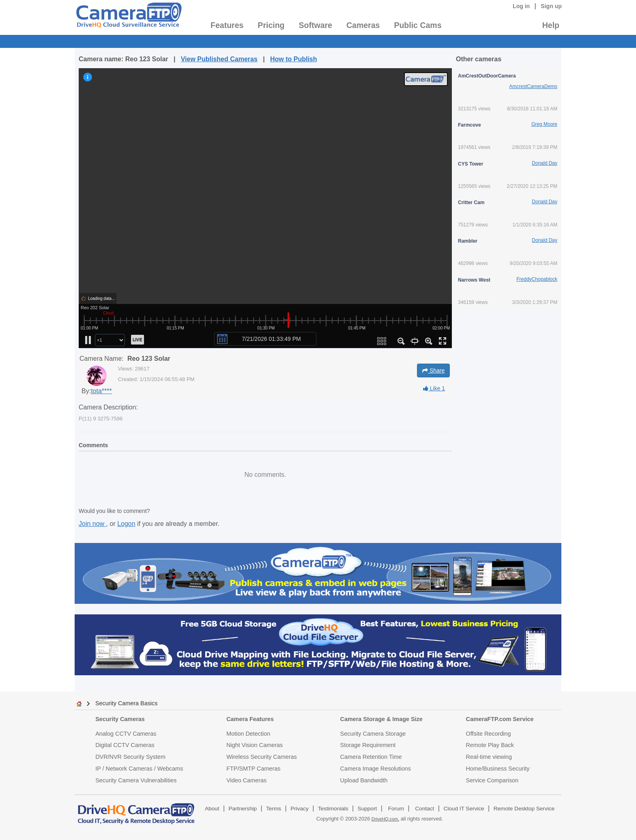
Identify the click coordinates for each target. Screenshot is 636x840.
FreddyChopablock (537, 279)
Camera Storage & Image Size (381, 719)
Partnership (243, 809)
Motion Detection (248, 734)
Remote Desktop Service (524, 809)
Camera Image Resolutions (376, 769)
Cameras (363, 25)
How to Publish (294, 59)
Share (433, 370)
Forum (396, 809)
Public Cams (418, 25)
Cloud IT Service (464, 809)
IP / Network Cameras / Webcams (139, 769)
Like (434, 388)
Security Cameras (120, 719)
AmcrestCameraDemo (533, 86)
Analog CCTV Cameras (126, 734)
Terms (274, 809)
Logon (126, 524)
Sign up (551, 6)
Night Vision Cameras (255, 745)
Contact (425, 809)
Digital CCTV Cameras (125, 745)
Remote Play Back (490, 745)
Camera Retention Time (371, 757)
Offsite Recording (489, 734)
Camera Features (250, 719)
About (212, 809)
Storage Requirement (368, 745)
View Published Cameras (219, 59)
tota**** (101, 391)
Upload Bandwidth (364, 780)
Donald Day (545, 163)
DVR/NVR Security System (130, 757)
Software (316, 25)
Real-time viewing (489, 757)
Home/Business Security (498, 769)
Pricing (271, 25)
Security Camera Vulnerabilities (136, 780)
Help (551, 25)
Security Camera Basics (127, 703)
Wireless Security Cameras (262, 757)
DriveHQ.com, (385, 819)
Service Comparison (492, 780)
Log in (521, 6)
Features (227, 25)
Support (367, 809)
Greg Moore (544, 124)
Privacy (300, 809)
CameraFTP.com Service (500, 719)
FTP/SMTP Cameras (253, 769)
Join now (92, 524)
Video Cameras (246, 780)
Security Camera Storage (373, 734)
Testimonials (333, 809)
